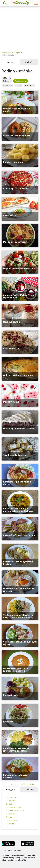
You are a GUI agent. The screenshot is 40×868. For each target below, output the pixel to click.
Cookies (11, 860)
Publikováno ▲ (21, 81)
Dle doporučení (12, 820)
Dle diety (9, 804)
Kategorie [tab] (11, 790)
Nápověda (22, 860)
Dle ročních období (13, 807)
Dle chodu (10, 824)
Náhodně (7, 81)
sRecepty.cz (6, 53)
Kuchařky (29, 62)
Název (18, 86)
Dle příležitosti (11, 797)
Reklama (5, 855)
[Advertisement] (20, 27)
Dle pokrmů (10, 814)
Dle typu (9, 817)
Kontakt (32, 855)
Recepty (17, 53)
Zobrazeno (7, 86)
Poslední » (31, 784)
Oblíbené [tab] (29, 790)
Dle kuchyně (11, 801)
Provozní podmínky (19, 855)
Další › (23, 784)
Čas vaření (29, 86)
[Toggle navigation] (36, 3)
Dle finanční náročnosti (15, 811)
